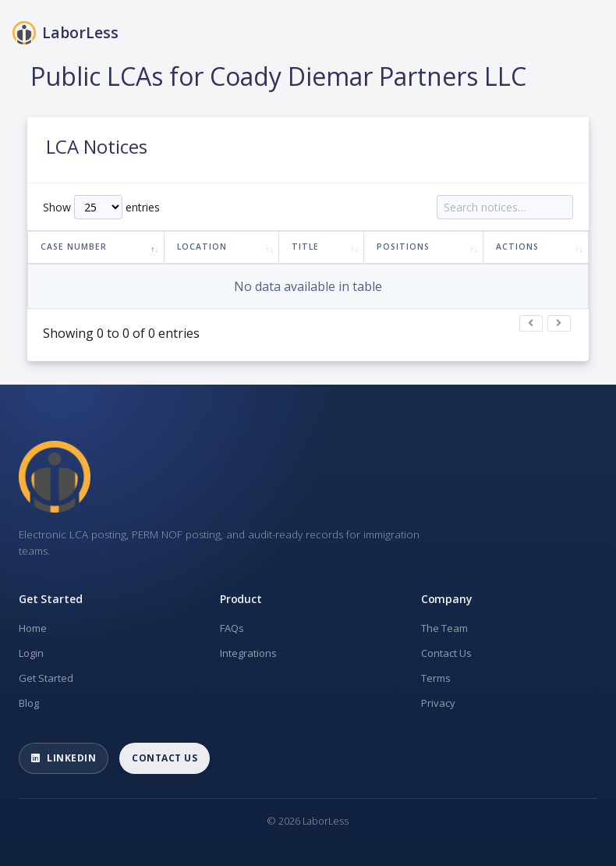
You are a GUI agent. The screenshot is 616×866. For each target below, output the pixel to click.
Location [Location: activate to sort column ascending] (202, 247)
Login (31, 653)
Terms (436, 678)
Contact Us (446, 653)
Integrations (248, 653)
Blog (29, 703)
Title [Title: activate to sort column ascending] (305, 247)
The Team (444, 628)
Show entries (101, 207)
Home (33, 628)
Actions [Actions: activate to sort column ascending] (517, 247)
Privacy (438, 703)
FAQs (232, 628)
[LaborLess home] (55, 477)
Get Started (46, 678)
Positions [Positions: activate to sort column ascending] (403, 247)
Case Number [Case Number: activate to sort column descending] (74, 247)
